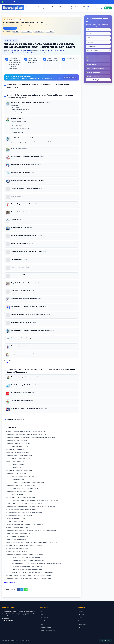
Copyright (81, 627)
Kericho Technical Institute (20, 243)
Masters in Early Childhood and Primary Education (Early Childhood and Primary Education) (32, 542)
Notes (54, 7)
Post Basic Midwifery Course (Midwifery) (18, 548)
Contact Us (81, 614)
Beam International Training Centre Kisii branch (26, 180)
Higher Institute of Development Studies (24, 235)
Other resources (50, 31)
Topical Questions (74, 8)
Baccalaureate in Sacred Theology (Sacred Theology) (22, 497)
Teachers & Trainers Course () (15, 521)
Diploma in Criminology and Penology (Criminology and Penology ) (25, 560)
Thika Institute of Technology (20, 291)
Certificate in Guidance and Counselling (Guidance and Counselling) (25, 554)
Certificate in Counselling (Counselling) (17, 440)
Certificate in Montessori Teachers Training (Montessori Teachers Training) (27, 434)
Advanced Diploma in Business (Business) (18, 527)
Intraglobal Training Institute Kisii (22, 354)
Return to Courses (10, 582)
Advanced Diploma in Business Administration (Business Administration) (26, 431)
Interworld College (17, 196)
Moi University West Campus (20, 401)
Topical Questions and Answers (49, 631)
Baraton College (16, 346)
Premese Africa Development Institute (24, 164)
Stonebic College (16, 212)
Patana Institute (16, 149)
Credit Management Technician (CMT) (17, 536)
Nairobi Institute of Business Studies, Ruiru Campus (28, 306)
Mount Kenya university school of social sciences (27, 408)
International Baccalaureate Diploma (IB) (17, 518)
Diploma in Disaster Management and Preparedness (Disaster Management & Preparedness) (32, 500)
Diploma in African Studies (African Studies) (18, 458)
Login (101, 8)
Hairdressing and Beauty (95, 61)
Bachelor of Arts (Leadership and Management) (19, 470)
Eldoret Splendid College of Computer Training (26, 251)
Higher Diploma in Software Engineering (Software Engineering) (24, 503)
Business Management (94, 72)
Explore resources (70, 77)
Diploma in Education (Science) (15, 464)
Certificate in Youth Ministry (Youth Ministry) (18, 443)
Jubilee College (16, 118)
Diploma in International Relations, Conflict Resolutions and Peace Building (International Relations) (34, 563)
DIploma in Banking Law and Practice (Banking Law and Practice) (24, 569)
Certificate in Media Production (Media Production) (20, 485)
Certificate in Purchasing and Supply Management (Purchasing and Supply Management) (31, 530)
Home (41, 611)
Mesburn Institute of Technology (22, 322)
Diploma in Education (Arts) (14, 467)
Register (108, 8)
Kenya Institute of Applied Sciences (23, 283)
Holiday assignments (27, 31)
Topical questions (39, 31)
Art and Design (92, 65)
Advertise (80, 618)
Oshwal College (16, 220)
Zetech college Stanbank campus (22, 338)
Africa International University (21, 393)
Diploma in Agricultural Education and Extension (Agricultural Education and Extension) (30, 572)
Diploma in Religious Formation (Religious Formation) (21, 476)
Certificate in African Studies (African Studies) (19, 455)
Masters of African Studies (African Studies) (18, 452)
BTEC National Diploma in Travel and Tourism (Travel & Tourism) (24, 512)
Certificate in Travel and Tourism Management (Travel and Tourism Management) (29, 578)
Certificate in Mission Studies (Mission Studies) (19, 491)
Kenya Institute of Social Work (21, 172)
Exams (28, 7)
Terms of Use (82, 621)
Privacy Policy (82, 624)
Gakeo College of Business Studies (22, 204)
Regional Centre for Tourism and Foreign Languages (28, 102)
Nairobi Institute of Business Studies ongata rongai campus (30, 330)
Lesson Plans (45, 8)
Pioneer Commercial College (20, 267)
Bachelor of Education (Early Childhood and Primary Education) (24, 545)
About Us (80, 611)
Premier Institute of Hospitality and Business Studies (28, 314)
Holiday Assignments (61, 8)
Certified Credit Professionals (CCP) (16, 539)
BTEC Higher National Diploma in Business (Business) (21, 509)
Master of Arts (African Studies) (15, 461)
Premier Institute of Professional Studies (24, 188)
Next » (7, 362)
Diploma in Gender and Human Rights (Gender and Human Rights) (24, 557)
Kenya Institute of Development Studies (24, 299)
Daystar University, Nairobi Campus (22, 385)
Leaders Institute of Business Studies (23, 275)
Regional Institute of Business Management (25, 157)
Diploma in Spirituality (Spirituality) (15, 479)
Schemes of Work (35, 8)
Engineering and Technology (96, 68)
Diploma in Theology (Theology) (15, 494)
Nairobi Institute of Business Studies (23, 138)
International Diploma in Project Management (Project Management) (25, 524)
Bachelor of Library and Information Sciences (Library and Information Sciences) (29, 575)
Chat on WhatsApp (8, 620)
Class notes (16, 31)
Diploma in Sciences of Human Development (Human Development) (25, 482)
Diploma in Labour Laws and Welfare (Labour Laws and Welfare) (24, 566)
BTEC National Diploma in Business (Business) (19, 515)
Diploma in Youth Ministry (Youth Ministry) (18, 446)
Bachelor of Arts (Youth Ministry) (15, 449)
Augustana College (17, 259)
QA (84, 7)
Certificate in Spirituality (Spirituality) (16, 473)
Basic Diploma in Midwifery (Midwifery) (17, 551)
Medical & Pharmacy (94, 76)
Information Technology (95, 57)
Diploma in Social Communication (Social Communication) (22, 488)
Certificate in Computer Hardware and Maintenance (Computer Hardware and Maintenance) (32, 506)
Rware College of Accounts (20, 228)
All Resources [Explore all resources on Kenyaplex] (91, 8)
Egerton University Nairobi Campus (22, 377)
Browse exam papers (10, 28)
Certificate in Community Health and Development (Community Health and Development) (31, 437)
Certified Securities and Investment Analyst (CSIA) (20, 533)
